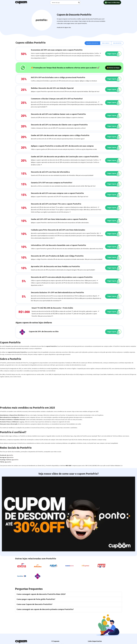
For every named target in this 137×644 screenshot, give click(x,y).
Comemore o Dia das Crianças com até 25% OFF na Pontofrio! (57, 99)
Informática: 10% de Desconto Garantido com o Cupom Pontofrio (58, 245)
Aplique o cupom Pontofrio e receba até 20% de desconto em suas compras (62, 146)
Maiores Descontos (92, 43)
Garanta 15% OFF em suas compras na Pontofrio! (52, 183)
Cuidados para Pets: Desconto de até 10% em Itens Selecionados (58, 230)
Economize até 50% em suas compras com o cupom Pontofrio (57, 50)
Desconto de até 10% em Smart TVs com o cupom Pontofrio (56, 204)
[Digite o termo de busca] (65, 2)
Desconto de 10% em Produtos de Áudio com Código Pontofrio (57, 256)
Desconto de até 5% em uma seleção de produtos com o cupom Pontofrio (62, 277)
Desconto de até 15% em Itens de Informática (50, 172)
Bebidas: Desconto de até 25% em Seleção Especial (52, 88)
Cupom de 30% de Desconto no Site (44, 331)
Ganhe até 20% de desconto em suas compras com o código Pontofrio (60, 135)
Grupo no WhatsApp (112, 3)
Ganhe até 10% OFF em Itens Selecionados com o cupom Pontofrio (59, 219)
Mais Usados (106, 43)
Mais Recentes (117, 43)
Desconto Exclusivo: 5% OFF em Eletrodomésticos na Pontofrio (57, 292)
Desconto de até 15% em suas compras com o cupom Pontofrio (57, 193)
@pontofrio (10, 455)
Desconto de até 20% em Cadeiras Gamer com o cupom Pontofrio (58, 114)
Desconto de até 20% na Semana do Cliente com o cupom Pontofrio (59, 125)
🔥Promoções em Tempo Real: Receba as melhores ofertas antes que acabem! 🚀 (65, 68)
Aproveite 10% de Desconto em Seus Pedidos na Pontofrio (55, 266)
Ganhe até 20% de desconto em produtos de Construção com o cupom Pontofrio (65, 157)
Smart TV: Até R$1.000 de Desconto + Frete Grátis (52, 308)
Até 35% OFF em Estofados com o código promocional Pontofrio (58, 77)
